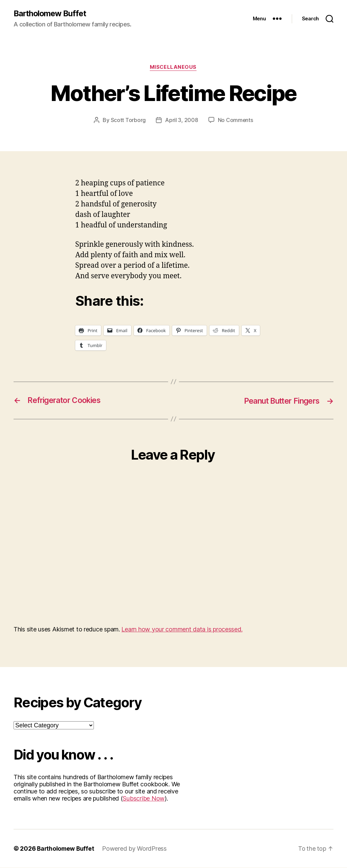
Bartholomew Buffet (51, 14)
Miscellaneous (173, 68)
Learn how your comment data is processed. (182, 630)
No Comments (235, 121)
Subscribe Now (144, 799)
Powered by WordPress (136, 849)
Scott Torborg (128, 121)
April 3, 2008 (182, 121)
